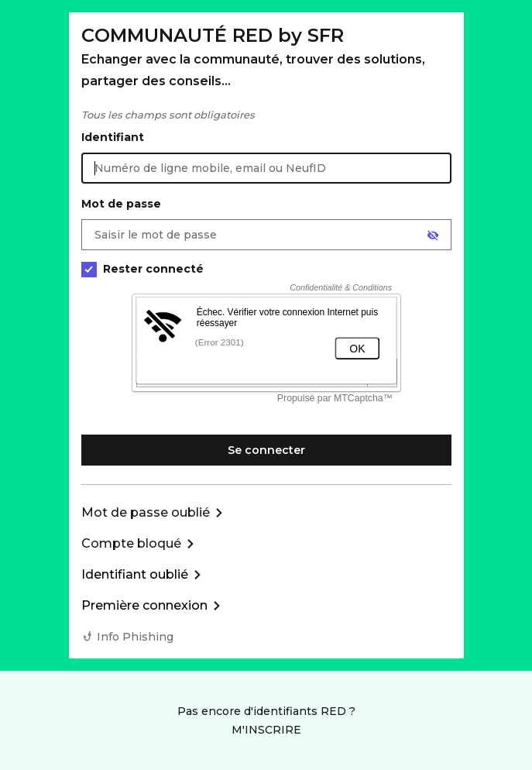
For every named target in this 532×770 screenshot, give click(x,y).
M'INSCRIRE (266, 730)
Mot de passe (121, 204)
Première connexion (144, 605)
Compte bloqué (131, 543)
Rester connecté (142, 269)
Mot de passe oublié (146, 512)
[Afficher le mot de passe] (433, 235)
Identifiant (113, 137)
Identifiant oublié (135, 574)
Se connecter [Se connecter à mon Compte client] (266, 450)
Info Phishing (135, 637)
